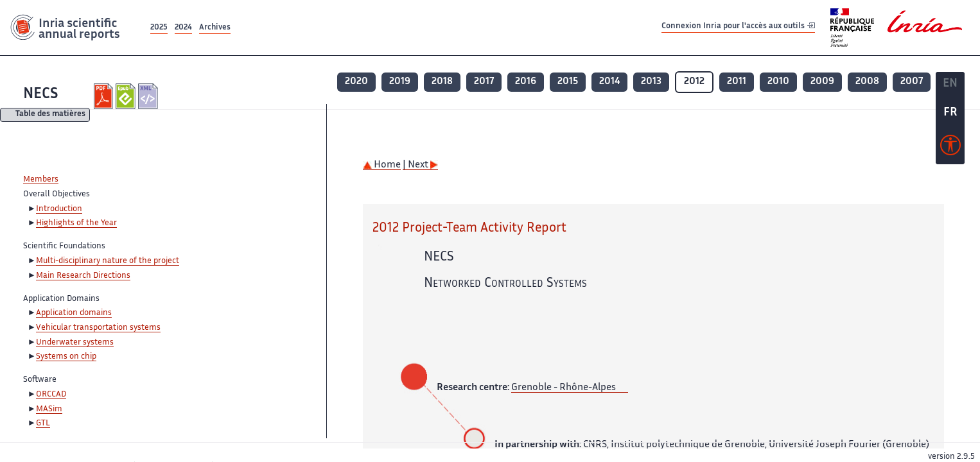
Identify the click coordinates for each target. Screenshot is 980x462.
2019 (400, 82)
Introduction (59, 209)
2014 (609, 82)
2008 (867, 82)
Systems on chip (66, 357)
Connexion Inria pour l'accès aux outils (738, 27)
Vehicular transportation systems (98, 328)
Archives (215, 28)
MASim (49, 409)
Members (41, 180)
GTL (43, 424)
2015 (568, 82)
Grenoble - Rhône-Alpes (564, 388)
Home (382, 165)
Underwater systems (75, 343)
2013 (651, 82)
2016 (526, 82)
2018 (442, 82)
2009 (822, 82)
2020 (356, 82)
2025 (159, 28)
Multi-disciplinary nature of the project (108, 261)
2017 (484, 82)
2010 (778, 82)
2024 (183, 28)
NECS (40, 95)
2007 (912, 82)
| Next (420, 165)
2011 (737, 82)
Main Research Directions (83, 276)
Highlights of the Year (76, 223)
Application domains (74, 313)
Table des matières (50, 115)
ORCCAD (51, 395)
